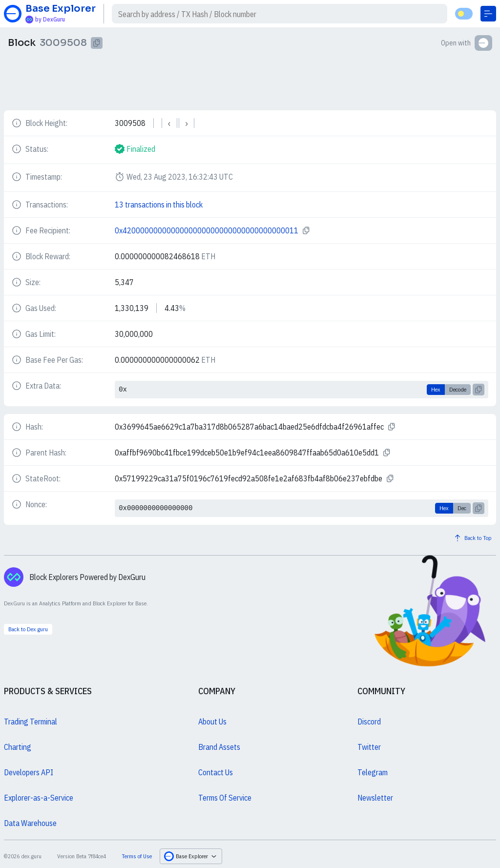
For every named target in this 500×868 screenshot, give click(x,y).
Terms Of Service (225, 798)
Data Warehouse (30, 823)
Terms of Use (137, 856)
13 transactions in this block (159, 205)
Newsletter (375, 798)
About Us (212, 722)
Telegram (373, 772)
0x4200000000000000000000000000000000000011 (207, 230)
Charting (18, 747)
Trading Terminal (31, 722)
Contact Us (216, 772)
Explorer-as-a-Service (39, 798)
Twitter (369, 747)
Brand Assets (219, 747)
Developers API (29, 772)
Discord (369, 722)
